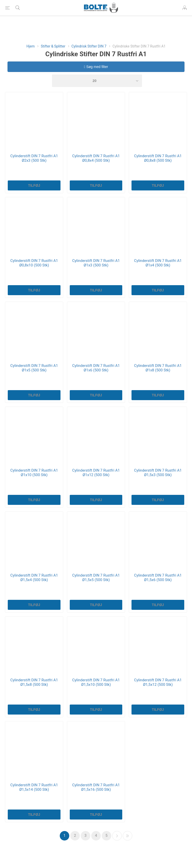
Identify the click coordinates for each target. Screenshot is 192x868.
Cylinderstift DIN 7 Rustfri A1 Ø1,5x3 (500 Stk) (158, 473)
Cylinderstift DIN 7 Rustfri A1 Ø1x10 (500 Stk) (34, 473)
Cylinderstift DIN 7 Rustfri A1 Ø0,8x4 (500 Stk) (96, 158)
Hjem (31, 46)
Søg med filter (96, 67)
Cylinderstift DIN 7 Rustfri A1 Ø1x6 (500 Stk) (96, 368)
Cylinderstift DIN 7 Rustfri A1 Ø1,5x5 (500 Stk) (96, 578)
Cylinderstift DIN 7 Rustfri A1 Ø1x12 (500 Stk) (96, 473)
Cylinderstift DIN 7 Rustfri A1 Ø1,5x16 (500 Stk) (96, 787)
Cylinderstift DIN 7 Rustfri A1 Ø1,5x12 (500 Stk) (158, 682)
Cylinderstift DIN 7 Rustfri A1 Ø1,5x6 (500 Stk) (158, 578)
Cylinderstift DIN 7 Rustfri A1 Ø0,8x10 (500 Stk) (34, 263)
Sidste (127, 836)
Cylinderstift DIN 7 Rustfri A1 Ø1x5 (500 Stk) (34, 368)
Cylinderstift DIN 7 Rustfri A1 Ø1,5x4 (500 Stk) (34, 578)
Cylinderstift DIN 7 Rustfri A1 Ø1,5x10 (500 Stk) (96, 682)
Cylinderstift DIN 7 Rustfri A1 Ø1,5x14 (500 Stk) (34, 787)
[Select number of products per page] (97, 81)
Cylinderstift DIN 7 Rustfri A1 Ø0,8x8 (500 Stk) (158, 158)
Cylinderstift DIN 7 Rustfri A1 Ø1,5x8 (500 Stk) (34, 682)
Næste (117, 836)
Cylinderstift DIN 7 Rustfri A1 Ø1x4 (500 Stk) (158, 263)
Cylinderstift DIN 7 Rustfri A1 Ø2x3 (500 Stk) (34, 158)
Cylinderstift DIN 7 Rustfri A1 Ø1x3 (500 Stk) (96, 263)
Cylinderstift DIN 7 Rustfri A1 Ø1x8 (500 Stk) (158, 368)
